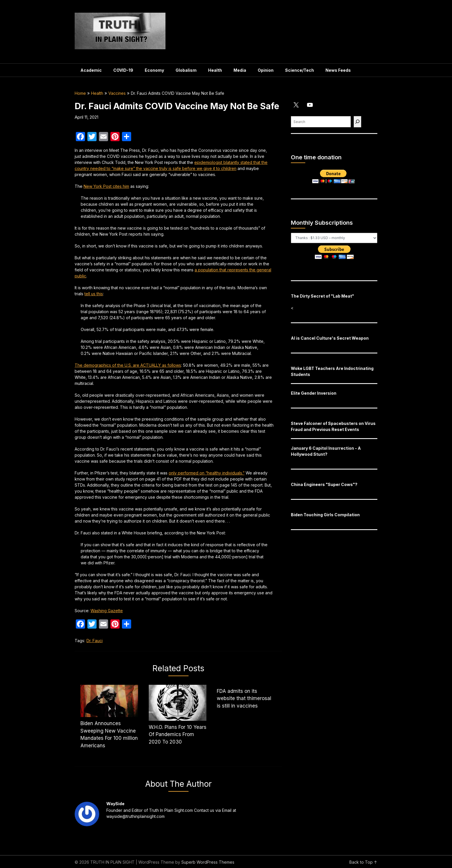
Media (240, 70)
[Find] (357, 122)
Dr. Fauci (95, 641)
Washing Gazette (107, 611)
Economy (154, 70)
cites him (106, 186)
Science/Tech (300, 70)
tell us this (94, 294)
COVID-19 (123, 70)
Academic (91, 70)
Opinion (266, 70)
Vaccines (117, 93)
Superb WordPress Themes (208, 862)
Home (80, 93)
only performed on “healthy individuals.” (207, 473)
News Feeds (338, 70)
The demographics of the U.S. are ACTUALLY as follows (128, 365)
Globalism (186, 70)
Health (215, 70)
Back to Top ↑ (363, 862)
